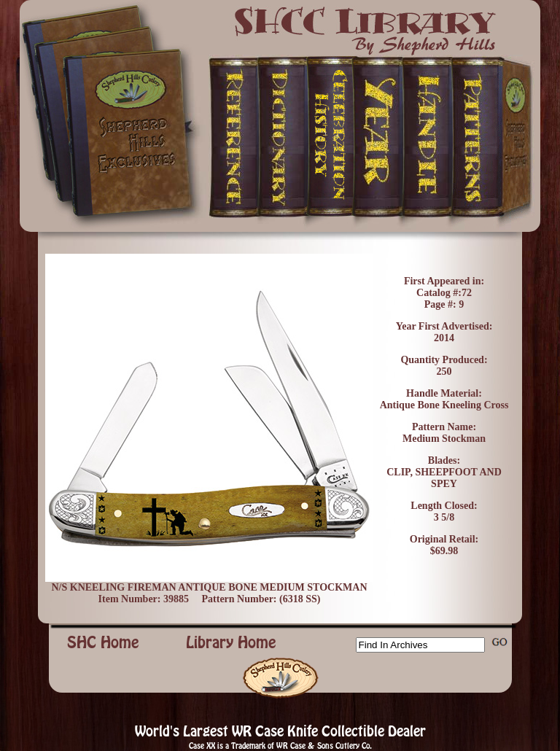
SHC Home (103, 642)
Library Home (231, 642)
